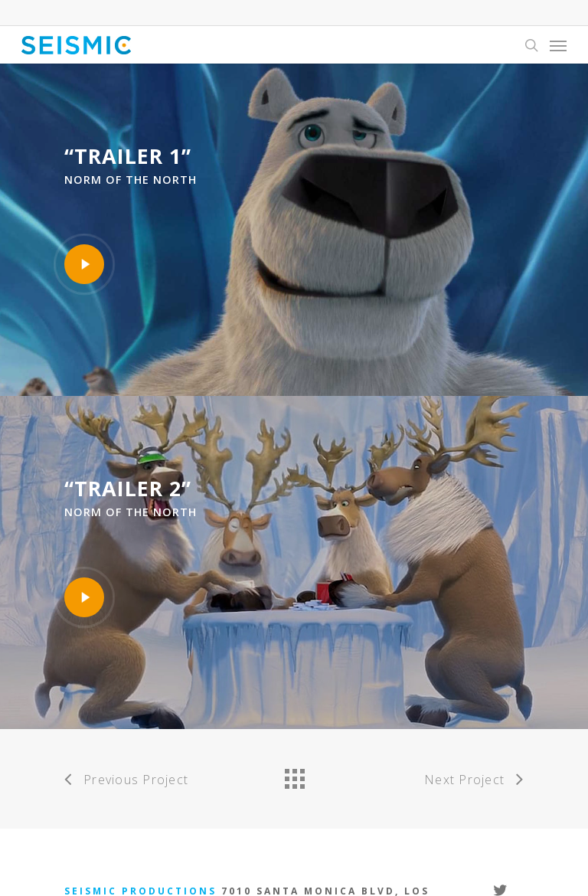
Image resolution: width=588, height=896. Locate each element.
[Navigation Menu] (558, 45)
